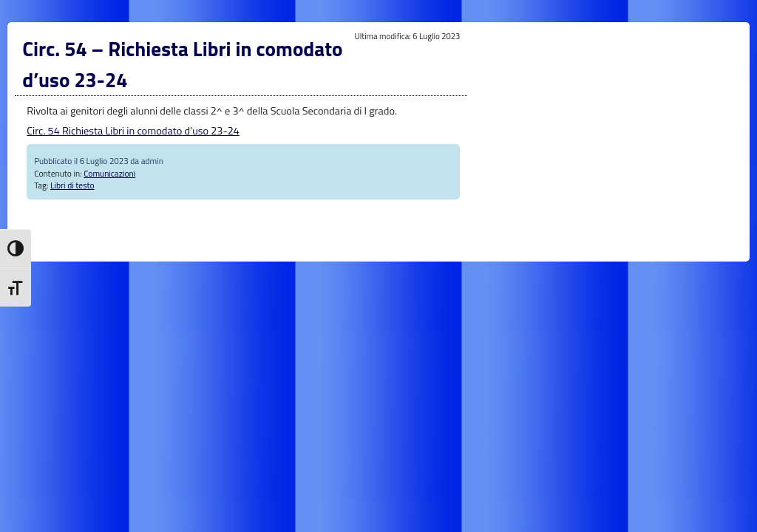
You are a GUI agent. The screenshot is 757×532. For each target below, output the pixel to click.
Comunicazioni (109, 173)
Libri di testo (72, 185)
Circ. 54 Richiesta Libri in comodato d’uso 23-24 (133, 131)
